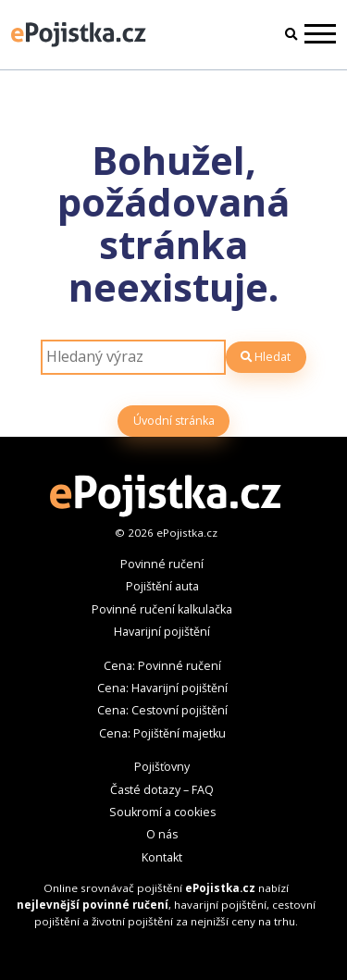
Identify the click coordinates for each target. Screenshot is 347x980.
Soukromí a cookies (162, 812)
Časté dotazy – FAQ (162, 790)
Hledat (266, 357)
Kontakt (162, 857)
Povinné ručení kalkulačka (162, 609)
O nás (162, 834)
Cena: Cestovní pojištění (162, 710)
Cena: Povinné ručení (162, 666)
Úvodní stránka (174, 421)
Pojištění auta (162, 586)
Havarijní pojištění (162, 632)
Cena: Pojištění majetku (162, 733)
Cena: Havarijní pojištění (162, 688)
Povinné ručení (162, 564)
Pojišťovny (162, 767)
